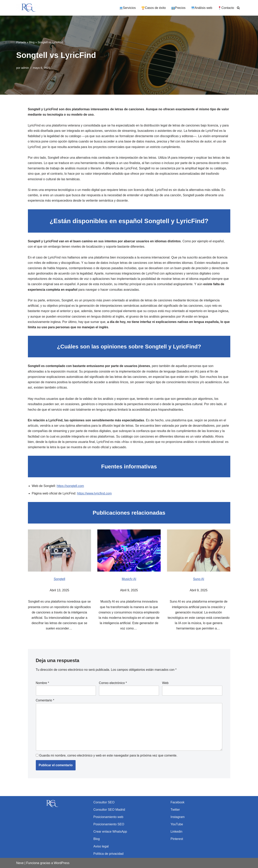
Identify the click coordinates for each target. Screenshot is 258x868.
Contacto (226, 8)
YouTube (177, 824)
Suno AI (199, 579)
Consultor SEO (104, 802)
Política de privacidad (108, 854)
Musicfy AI (129, 579)
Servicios (128, 8)
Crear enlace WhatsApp (110, 832)
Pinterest (177, 839)
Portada (21, 42)
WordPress (62, 863)
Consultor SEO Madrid (109, 810)
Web (165, 683)
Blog (32, 42)
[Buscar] (238, 8)
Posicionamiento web (108, 817)
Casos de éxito (154, 8)
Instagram (178, 817)
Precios (178, 8)
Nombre (43, 683)
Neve (20, 863)
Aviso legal (101, 846)
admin (25, 68)
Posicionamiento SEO (109, 824)
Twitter (175, 810)
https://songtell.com (70, 486)
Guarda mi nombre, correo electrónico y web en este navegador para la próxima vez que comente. (108, 755)
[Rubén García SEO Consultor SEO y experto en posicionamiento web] (28, 8)
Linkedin (176, 832)
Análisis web (202, 8)
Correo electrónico (113, 683)
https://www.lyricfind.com (94, 493)
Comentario (45, 700)
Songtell (59, 579)
